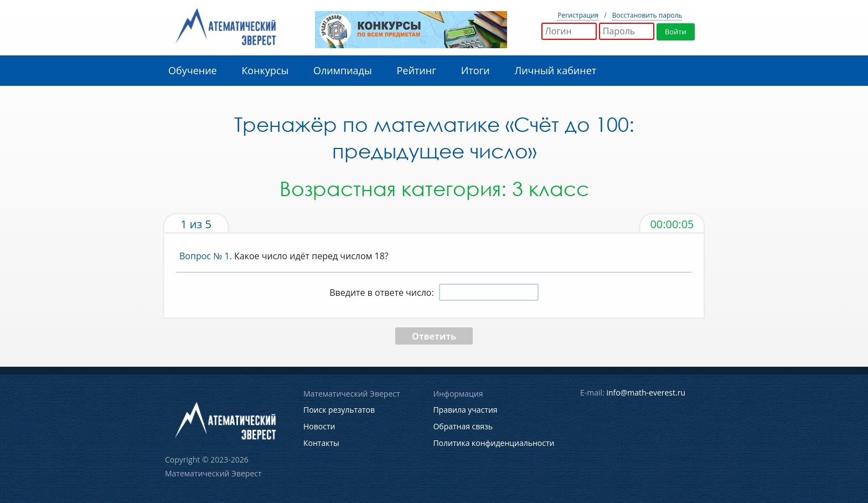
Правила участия (465, 410)
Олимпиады (343, 70)
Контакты (321, 442)
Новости (319, 426)
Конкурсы (265, 70)
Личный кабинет (556, 70)
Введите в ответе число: (381, 292)
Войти (676, 32)
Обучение (193, 70)
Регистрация (578, 15)
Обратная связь (463, 426)
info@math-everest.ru (646, 392)
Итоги (476, 70)
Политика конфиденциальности (494, 442)
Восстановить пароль (647, 15)
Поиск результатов (339, 410)
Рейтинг (416, 70)
